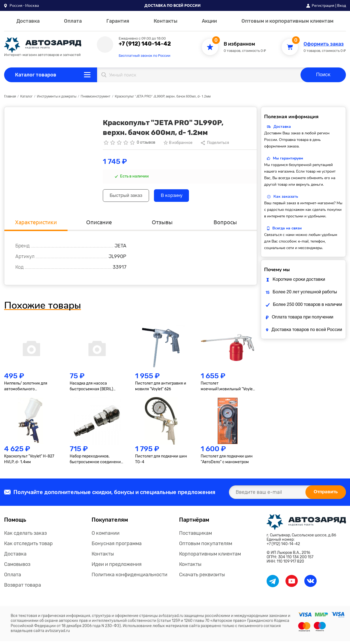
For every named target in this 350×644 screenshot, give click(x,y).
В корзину (180, 197)
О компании (106, 536)
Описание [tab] (99, 224)
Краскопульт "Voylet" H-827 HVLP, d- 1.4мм (29, 462)
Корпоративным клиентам (210, 557)
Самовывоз (17, 567)
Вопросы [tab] (225, 224)
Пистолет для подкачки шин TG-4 (161, 462)
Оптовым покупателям (206, 546)
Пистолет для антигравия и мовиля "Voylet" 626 (161, 389)
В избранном (239, 44)
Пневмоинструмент (96, 97)
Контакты (166, 21)
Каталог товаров (36, 75)
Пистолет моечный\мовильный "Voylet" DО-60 (228, 389)
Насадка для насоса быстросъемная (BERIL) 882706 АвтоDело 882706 (93, 389)
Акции (209, 21)
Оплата (73, 21)
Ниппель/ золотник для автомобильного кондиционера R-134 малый (30, 389)
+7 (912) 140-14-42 (145, 44)
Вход (342, 5)
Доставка (28, 21)
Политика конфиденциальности (129, 577)
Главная (10, 97)
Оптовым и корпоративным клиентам (288, 21)
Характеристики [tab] (36, 224)
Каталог (26, 97)
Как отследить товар (28, 546)
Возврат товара (23, 588)
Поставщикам (196, 536)
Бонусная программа (117, 546)
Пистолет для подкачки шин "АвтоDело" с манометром (227, 462)
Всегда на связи (287, 228)
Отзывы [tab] (162, 224)
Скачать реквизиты (202, 577)
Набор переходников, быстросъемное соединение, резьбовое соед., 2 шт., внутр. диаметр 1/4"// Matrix (97, 462)
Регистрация (323, 5)
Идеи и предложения (117, 567)
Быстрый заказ (129, 197)
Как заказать (286, 197)
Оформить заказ (324, 44)
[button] (21, 5)
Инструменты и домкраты (57, 97)
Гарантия (118, 21)
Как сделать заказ (25, 536)
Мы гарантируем (288, 158)
